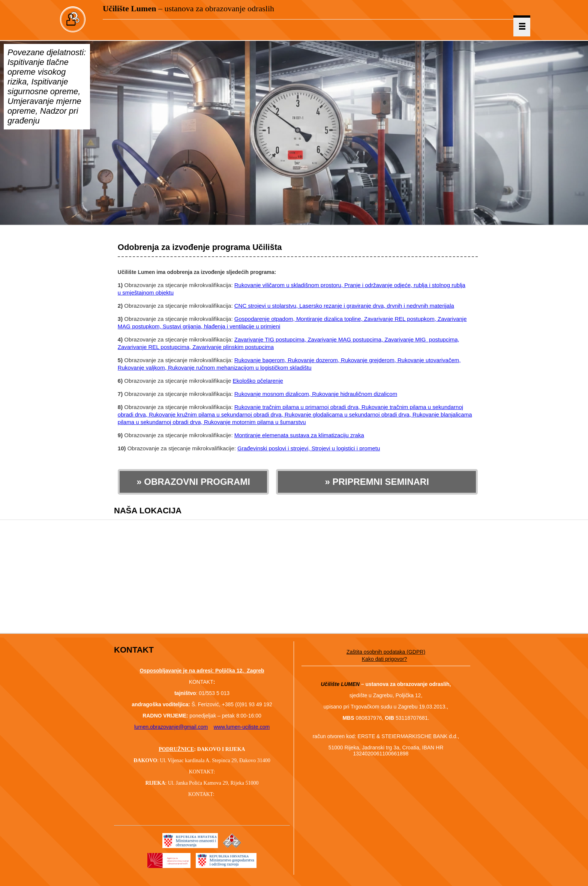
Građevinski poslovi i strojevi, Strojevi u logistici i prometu (309, 448)
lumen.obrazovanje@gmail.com (171, 727)
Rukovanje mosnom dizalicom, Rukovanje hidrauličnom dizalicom (316, 394)
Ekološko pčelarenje (258, 381)
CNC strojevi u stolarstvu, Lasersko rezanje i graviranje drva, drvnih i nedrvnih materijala (344, 306)
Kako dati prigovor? (385, 659)
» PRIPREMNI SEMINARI (377, 482)
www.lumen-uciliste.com (242, 727)
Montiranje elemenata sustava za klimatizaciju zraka (299, 435)
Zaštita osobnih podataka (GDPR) (386, 652)
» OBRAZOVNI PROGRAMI (193, 482)
